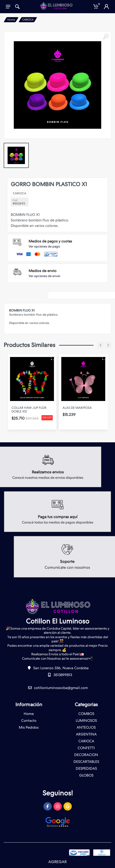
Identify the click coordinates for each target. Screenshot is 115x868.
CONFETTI (86, 748)
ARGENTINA (86, 734)
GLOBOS (86, 775)
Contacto (29, 721)
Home (11, 20)
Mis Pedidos (29, 727)
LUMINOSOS (86, 721)
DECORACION (86, 755)
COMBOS (86, 714)
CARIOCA (28, 20)
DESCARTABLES (86, 762)
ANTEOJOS (86, 727)
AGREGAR (57, 862)
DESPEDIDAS (86, 768)
